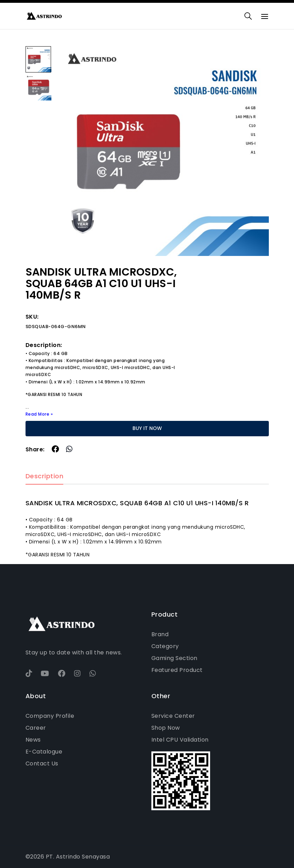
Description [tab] (45, 476)
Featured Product (177, 670)
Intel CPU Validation (180, 740)
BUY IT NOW (147, 428)
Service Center (173, 716)
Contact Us (42, 763)
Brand (160, 634)
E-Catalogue (44, 752)
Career (36, 728)
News (33, 740)
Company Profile (50, 716)
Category (165, 646)
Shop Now (166, 728)
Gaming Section (174, 658)
